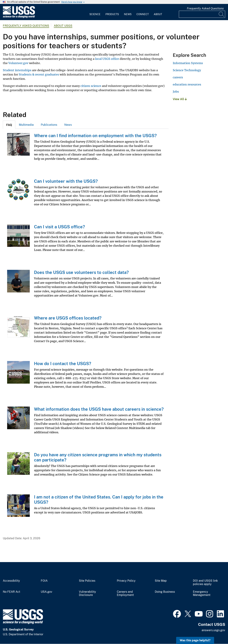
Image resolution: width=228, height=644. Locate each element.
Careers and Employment (125, 594)
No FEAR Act (11, 592)
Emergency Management (202, 594)
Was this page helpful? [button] (195, 640)
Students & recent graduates (39, 74)
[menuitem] (95, 12)
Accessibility (11, 581)
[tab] (9, 125)
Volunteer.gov (18, 63)
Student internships (17, 70)
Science (95, 14)
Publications (49, 125)
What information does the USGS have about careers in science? (99, 409)
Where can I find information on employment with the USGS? (95, 136)
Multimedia (26, 125)
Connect (143, 14)
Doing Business (165, 592)
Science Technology (187, 70)
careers (178, 77)
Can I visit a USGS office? (59, 227)
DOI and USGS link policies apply (205, 582)
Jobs (176, 92)
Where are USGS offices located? (68, 318)
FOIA (44, 581)
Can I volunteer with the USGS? (66, 181)
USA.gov (46, 592)
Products (112, 14)
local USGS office (107, 59)
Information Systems (188, 63)
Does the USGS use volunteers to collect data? (81, 272)
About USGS (63, 26)
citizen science (91, 86)
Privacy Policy (126, 581)
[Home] (19, 17)
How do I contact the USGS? (63, 363)
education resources (187, 84)
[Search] (222, 14)
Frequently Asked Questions (205, 8)
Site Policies (87, 581)
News (128, 14)
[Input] (202, 14)
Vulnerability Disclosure (87, 594)
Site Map (161, 581)
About (158, 14)
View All (180, 99)
